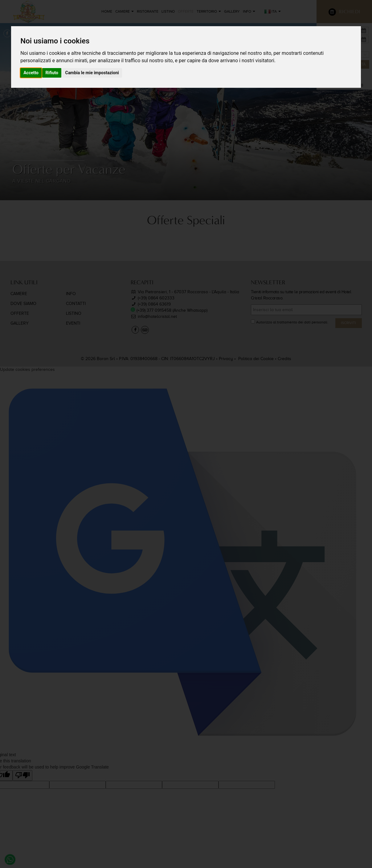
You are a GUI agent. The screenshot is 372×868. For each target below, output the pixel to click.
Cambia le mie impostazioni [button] (92, 73)
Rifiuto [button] (52, 73)
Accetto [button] (31, 73)
